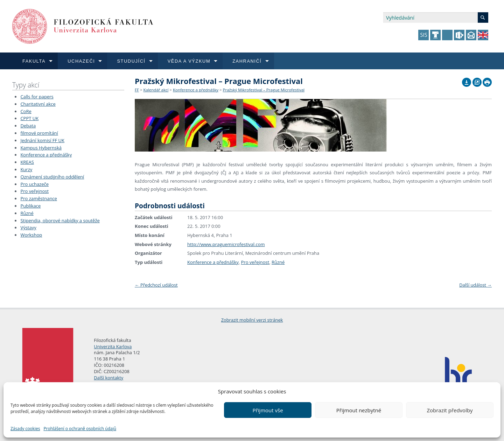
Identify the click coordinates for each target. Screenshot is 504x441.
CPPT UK (29, 118)
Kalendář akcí (156, 90)
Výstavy (28, 227)
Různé (27, 213)
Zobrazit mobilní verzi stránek (252, 320)
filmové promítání (39, 133)
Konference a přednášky (46, 155)
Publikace (30, 206)
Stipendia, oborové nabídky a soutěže (60, 220)
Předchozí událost (156, 285)
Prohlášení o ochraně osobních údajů (80, 429)
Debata (28, 126)
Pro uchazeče (34, 184)
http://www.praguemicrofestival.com (226, 244)
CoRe (26, 111)
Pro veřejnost (34, 191)
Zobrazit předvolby (450, 410)
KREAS (27, 162)
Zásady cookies (25, 429)
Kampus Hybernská (41, 148)
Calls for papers (37, 97)
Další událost (475, 285)
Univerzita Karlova (113, 346)
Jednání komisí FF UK (42, 140)
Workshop (31, 235)
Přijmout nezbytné (359, 410)
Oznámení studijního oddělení (52, 177)
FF (137, 90)
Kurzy (26, 169)
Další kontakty (108, 378)
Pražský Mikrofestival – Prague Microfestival (264, 90)
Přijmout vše (268, 410)
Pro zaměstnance (39, 198)
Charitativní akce (38, 104)
